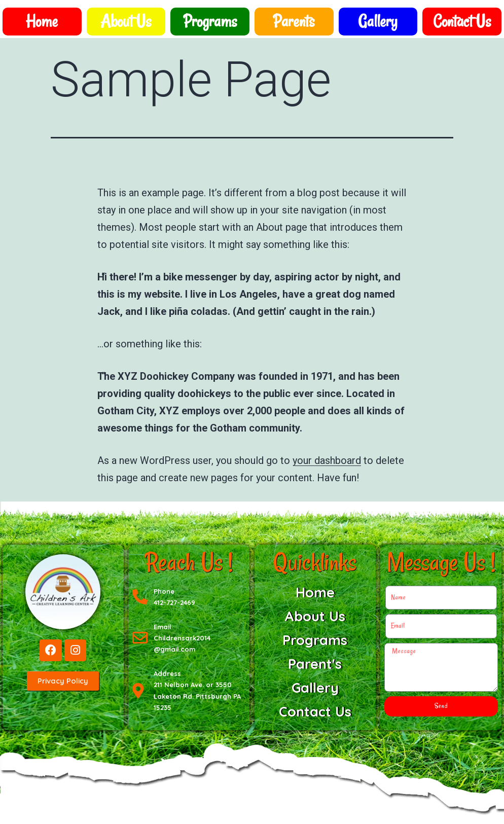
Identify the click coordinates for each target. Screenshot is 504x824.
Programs (210, 21)
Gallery (378, 21)
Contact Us (462, 21)
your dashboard (327, 460)
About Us (126, 21)
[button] (63, 682)
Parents (294, 21)
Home (42, 21)
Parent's (315, 664)
